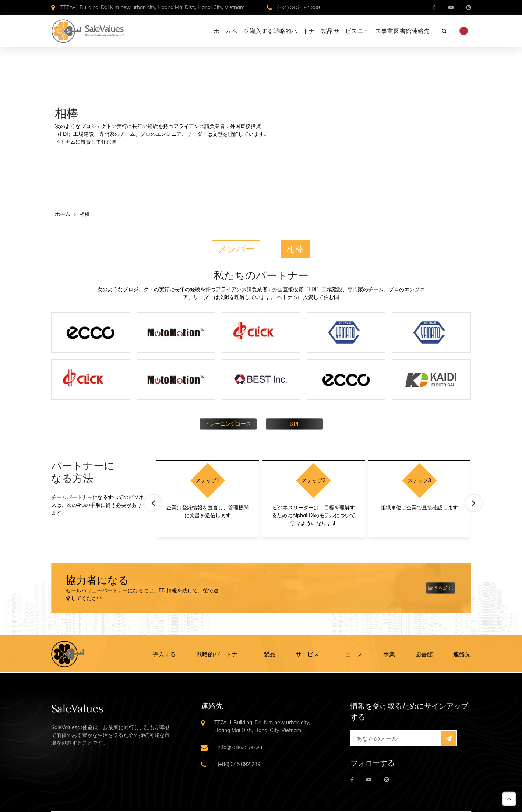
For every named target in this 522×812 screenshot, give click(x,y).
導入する (164, 653)
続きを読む (441, 587)
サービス (307, 653)
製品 (269, 653)
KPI (294, 423)
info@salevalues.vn (240, 746)
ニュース (351, 653)
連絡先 (462, 653)
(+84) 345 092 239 (299, 7)
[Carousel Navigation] (313, 494)
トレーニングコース (228, 423)
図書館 (424, 653)
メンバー (236, 249)
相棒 (295, 249)
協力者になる (97, 580)
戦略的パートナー (220, 653)
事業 (389, 653)
